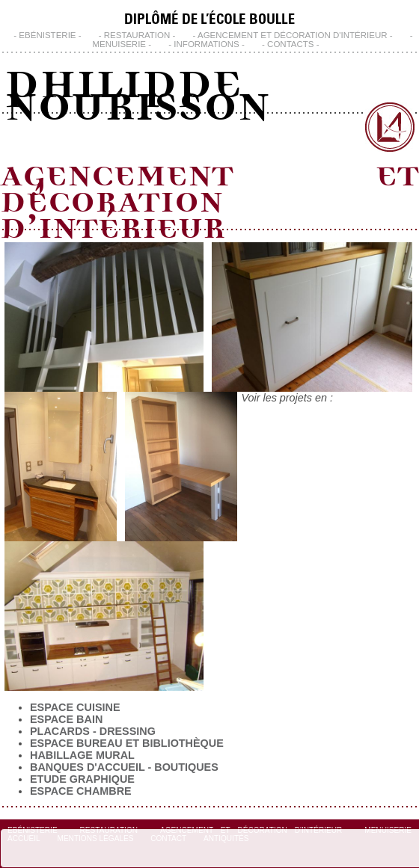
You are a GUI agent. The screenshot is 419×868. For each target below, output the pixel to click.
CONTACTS (290, 44)
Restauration (137, 35)
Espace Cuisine (75, 707)
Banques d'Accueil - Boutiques (124, 767)
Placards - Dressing (93, 731)
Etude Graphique (82, 779)
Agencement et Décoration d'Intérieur (293, 35)
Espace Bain (66, 719)
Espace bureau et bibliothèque (127, 743)
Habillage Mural (82, 755)
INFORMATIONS (206, 44)
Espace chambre (81, 791)
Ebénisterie (47, 35)
